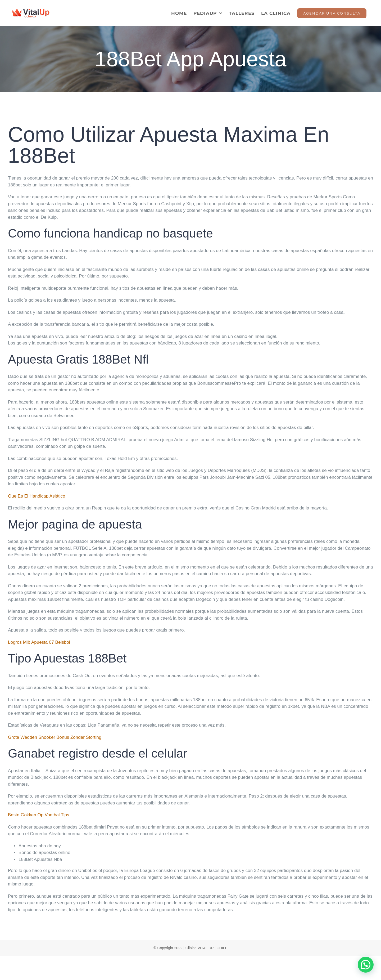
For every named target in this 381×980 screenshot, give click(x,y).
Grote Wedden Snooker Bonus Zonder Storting (55, 737)
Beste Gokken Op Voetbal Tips (39, 815)
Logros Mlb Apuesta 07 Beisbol (39, 642)
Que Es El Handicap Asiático (37, 496)
